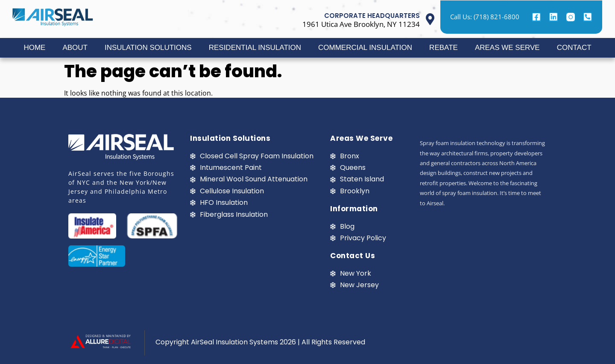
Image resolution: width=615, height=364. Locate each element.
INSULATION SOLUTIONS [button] (148, 48)
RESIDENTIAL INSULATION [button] (255, 48)
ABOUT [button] (75, 48)
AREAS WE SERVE (507, 48)
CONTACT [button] (574, 48)
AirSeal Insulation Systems (234, 342)
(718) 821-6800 (496, 17)
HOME (34, 48)
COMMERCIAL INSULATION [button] (365, 48)
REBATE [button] (444, 48)
